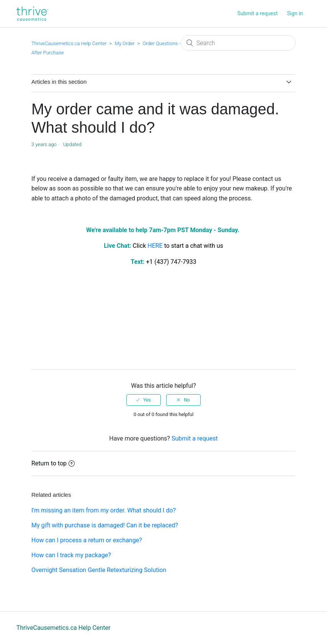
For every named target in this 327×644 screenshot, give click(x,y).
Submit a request (258, 13)
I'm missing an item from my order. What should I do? (104, 510)
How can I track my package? (71, 555)
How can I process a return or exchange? (87, 540)
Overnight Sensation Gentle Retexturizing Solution (99, 570)
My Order (124, 43)
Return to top (53, 463)
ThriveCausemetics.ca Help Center (69, 43)
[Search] (238, 43)
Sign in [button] (295, 13)
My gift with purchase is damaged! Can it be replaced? (105, 525)
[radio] (144, 400)
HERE (155, 246)
